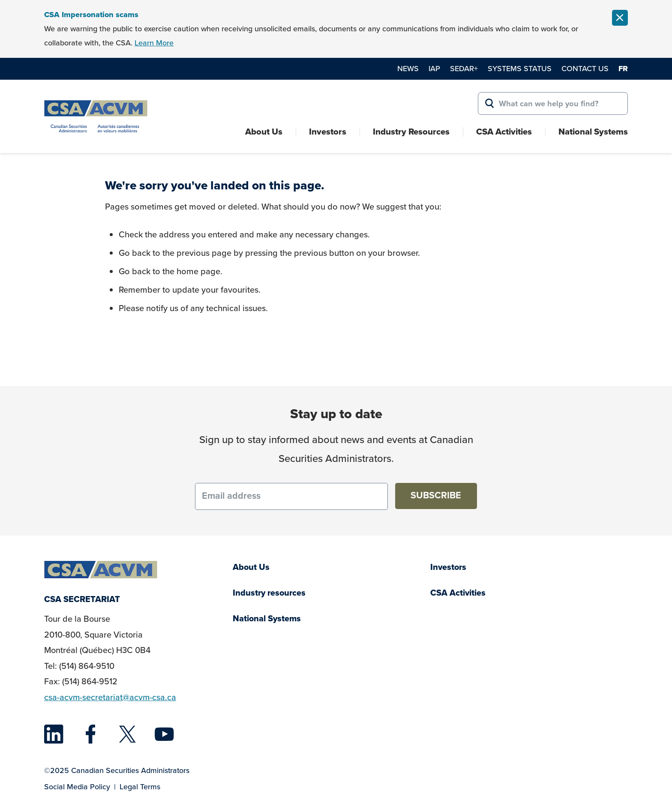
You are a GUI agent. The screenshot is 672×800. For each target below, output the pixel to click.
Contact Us (585, 69)
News (408, 69)
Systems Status (520, 69)
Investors (328, 132)
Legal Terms (140, 787)
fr (623, 69)
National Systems (593, 132)
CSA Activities (504, 132)
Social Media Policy (77, 787)
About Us (264, 132)
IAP (434, 69)
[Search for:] (553, 104)
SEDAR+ (464, 69)
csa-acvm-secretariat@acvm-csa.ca (110, 697)
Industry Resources (411, 132)
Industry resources (269, 593)
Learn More (154, 43)
